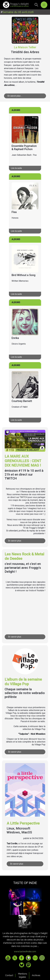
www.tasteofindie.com (25, 951)
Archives (36, 975)
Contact (9, 975)
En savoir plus (15, 541)
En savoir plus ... (15, 96)
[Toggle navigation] (44, 5)
